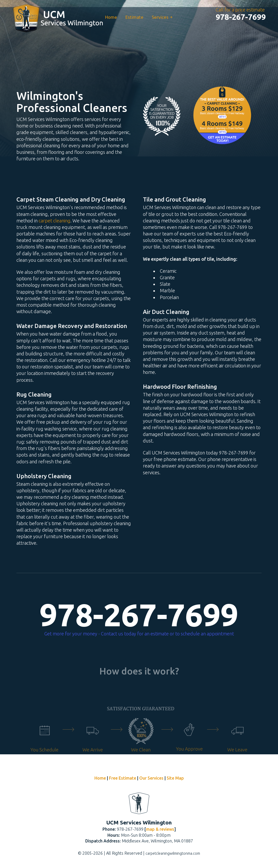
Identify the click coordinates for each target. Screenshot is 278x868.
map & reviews (160, 829)
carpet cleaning (55, 221)
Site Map (175, 778)
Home (111, 17)
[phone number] (241, 17)
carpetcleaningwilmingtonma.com (173, 853)
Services (162, 17)
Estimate (134, 17)
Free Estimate (123, 778)
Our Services (151, 778)
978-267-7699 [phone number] (139, 615)
